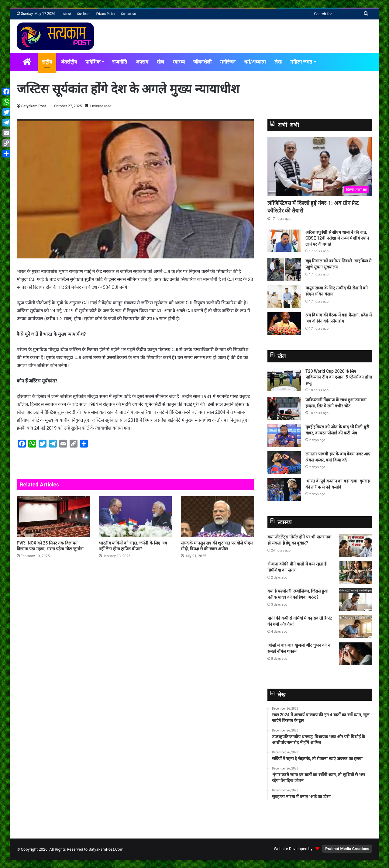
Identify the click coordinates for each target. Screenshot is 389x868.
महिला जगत (301, 62)
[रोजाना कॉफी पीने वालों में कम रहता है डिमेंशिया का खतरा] (356, 573)
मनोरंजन (228, 62)
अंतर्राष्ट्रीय (69, 62)
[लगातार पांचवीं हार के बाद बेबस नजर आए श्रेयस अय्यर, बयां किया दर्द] (284, 463)
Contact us (128, 14)
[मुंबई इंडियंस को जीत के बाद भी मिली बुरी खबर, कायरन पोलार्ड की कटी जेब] (284, 436)
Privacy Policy (106, 14)
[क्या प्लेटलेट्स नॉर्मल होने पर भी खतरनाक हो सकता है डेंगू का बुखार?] (356, 546)
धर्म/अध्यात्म (255, 62)
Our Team (84, 14)
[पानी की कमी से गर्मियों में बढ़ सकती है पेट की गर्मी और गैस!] (356, 627)
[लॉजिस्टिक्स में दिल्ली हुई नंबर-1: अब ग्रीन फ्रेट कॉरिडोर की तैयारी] (320, 167)
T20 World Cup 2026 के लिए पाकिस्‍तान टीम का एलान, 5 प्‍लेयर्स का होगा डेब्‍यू (339, 377)
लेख (278, 62)
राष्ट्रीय (47, 62)
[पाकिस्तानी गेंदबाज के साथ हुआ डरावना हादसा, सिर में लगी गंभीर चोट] (284, 408)
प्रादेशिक (93, 62)
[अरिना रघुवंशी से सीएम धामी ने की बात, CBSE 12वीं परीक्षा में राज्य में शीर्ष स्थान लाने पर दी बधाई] (284, 241)
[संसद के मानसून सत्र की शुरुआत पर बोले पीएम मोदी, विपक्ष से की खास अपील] (217, 517)
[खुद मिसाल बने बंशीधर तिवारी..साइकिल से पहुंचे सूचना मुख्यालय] (284, 270)
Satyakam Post (34, 106)
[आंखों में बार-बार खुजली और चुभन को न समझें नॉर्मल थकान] (356, 654)
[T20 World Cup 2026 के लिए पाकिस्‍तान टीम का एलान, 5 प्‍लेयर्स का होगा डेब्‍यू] (284, 380)
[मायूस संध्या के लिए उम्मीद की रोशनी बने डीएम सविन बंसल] (284, 297)
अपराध (142, 62)
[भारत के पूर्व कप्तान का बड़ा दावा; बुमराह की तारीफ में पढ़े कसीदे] (284, 490)
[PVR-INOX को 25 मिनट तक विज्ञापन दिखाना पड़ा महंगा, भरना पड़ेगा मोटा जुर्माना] (53, 517)
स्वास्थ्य (179, 62)
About (67, 14)
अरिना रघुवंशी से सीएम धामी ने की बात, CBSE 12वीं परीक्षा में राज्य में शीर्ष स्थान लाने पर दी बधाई (337, 238)
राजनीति (120, 62)
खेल (160, 62)
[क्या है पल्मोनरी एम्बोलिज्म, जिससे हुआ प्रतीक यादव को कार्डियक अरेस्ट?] (356, 600)
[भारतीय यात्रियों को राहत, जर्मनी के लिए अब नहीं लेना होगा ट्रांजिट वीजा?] (135, 517)
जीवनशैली (202, 62)
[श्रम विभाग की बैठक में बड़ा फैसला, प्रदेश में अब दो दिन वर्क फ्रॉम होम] (284, 324)
